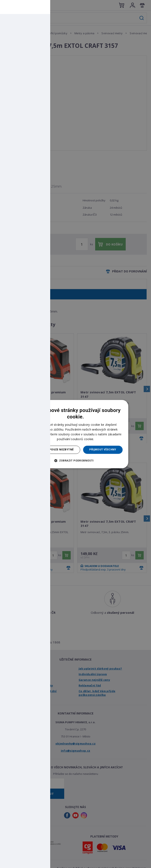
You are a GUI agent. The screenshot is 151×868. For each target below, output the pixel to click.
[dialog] (75, 434)
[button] (75, 460)
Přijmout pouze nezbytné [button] (54, 450)
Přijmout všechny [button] (103, 450)
